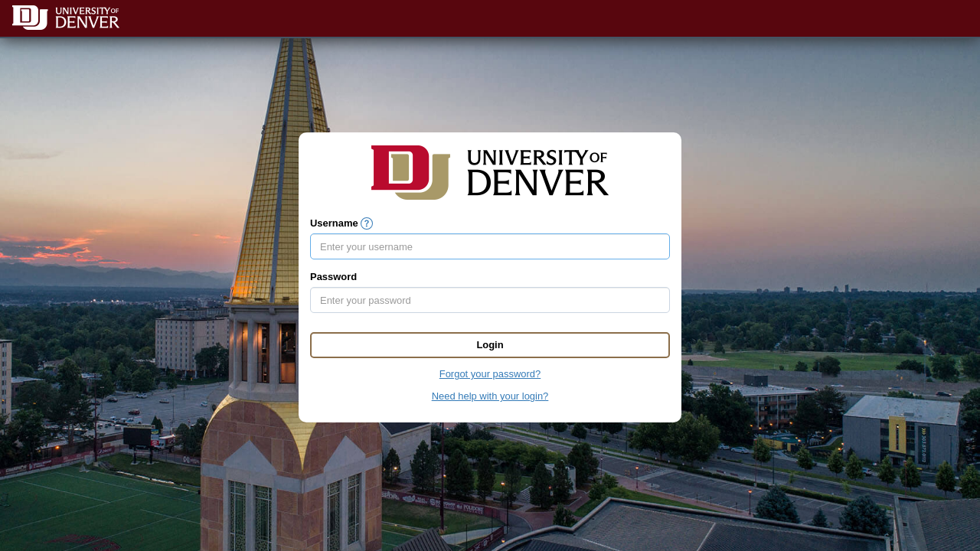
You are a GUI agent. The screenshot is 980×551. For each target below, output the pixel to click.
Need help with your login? (490, 396)
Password (333, 277)
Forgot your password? (490, 374)
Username (334, 223)
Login (490, 345)
